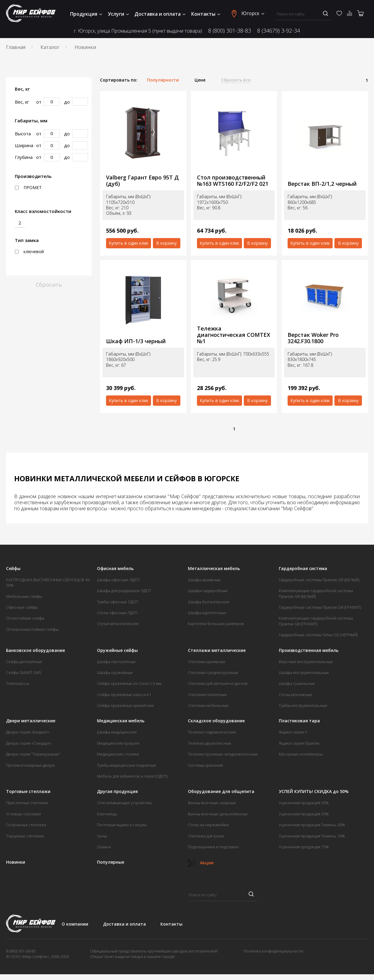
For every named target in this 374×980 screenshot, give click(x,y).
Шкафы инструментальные (304, 672)
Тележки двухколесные (210, 743)
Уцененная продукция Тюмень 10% (312, 836)
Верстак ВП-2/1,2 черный (322, 184)
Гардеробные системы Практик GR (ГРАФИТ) (320, 607)
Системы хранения (205, 765)
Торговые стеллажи (28, 791)
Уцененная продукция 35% (304, 814)
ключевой (29, 252)
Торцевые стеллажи (25, 836)
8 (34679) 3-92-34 (279, 31)
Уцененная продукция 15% (304, 847)
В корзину (166, 243)
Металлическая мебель (214, 569)
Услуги (118, 14)
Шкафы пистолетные (116, 662)
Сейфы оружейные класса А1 (124, 695)
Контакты (206, 14)
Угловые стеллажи (23, 814)
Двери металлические (31, 721)
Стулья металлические (118, 624)
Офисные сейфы (22, 607)
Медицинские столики (118, 754)
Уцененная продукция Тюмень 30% (312, 825)
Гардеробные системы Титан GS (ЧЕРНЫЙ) (318, 635)
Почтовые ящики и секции (122, 825)
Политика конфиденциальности (273, 951)
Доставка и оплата (160, 14)
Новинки (16, 862)
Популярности (163, 80)
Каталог (50, 47)
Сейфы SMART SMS (24, 672)
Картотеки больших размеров (216, 624)
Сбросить (49, 285)
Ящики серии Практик (299, 743)
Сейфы (13, 569)
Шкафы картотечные (207, 613)
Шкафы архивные (204, 580)
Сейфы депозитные (24, 662)
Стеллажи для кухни (206, 836)
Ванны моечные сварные (212, 803)
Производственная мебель (309, 650)
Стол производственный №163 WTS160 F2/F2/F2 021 (233, 181)
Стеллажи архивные (207, 662)
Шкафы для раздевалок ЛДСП (124, 591)
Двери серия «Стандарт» (29, 743)
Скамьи (104, 847)
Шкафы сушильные (297, 683)
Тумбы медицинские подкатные (127, 765)
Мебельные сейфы (24, 596)
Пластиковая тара (299, 721)
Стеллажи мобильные (208, 705)
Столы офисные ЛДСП (117, 613)
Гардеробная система (303, 569)
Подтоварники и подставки (213, 847)
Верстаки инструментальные (306, 662)
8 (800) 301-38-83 (230, 31)
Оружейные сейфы (117, 650)
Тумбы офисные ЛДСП (118, 602)
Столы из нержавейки (208, 825)
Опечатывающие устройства (124, 803)
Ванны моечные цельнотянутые (218, 814)
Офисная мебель (115, 569)
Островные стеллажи (26, 825)
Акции (201, 863)
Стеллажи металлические (217, 650)
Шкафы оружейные (115, 672)
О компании (75, 924)
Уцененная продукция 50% (304, 803)
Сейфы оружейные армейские (126, 705)
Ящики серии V (293, 732)
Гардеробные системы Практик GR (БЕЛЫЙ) (319, 580)
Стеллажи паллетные (207, 695)
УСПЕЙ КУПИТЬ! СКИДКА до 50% (314, 791)
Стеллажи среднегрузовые (213, 672)
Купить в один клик (129, 243)
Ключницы (107, 814)
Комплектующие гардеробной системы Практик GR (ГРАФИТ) (316, 621)
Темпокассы (18, 683)
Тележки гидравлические (212, 732)
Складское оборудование (216, 721)
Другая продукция (117, 791)
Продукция (86, 14)
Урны (102, 836)
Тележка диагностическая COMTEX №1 (234, 335)
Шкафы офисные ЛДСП (118, 580)
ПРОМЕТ (28, 188)
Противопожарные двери (30, 765)
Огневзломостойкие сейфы (32, 629)
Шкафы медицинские (117, 732)
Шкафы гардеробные (208, 591)
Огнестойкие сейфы (25, 618)
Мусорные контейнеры (301, 754)
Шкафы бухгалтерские (209, 602)
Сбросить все (236, 80)
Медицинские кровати (118, 743)
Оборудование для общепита (221, 791)
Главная (16, 47)
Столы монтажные (296, 695)
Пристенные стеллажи (27, 803)
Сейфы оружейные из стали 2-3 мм (129, 683)
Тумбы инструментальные (303, 705)
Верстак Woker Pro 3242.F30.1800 (313, 338)
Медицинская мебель (121, 721)
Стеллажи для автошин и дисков (218, 683)
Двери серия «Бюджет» (28, 732)
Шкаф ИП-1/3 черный (136, 341)
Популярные (111, 862)
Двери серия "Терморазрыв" (33, 754)
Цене (200, 80)
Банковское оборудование (35, 650)
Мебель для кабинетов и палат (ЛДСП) (132, 776)
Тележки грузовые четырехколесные (223, 754)
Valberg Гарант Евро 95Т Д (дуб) (142, 181)
